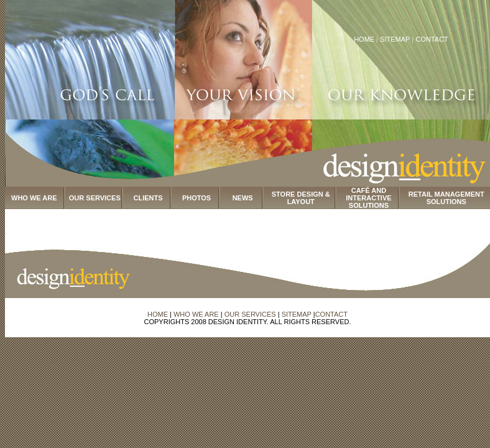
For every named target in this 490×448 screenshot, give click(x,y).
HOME (364, 39)
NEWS (243, 198)
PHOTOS (196, 198)
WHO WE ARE (34, 198)
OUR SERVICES (95, 198)
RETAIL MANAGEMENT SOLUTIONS (446, 198)
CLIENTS (148, 198)
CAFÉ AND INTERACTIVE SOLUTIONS (368, 198)
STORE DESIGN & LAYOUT (301, 198)
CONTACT (432, 39)
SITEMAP (396, 39)
